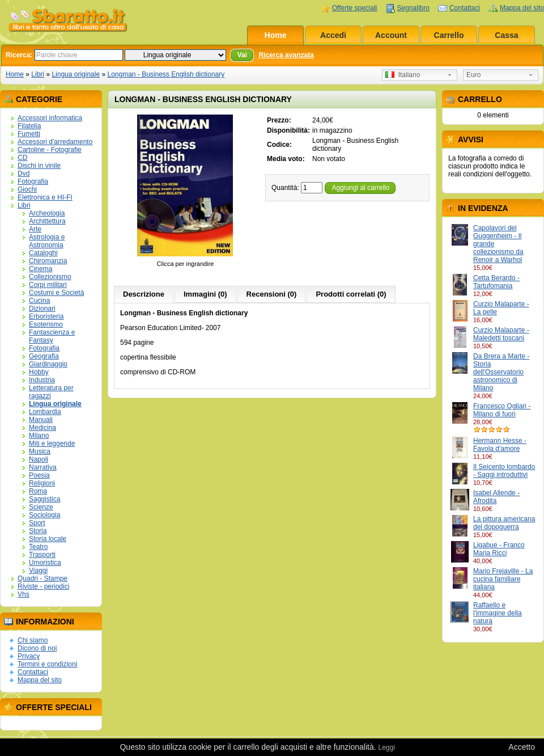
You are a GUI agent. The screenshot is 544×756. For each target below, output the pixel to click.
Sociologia (44, 515)
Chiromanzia (48, 261)
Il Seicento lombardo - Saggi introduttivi (504, 471)
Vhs (24, 594)
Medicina (42, 428)
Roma (38, 491)
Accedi (333, 35)
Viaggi (38, 571)
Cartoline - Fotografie (50, 150)
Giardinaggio (48, 364)
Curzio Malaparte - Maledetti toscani (501, 334)
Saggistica (44, 499)
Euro (473, 75)
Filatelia (29, 126)
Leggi (386, 747)
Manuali (41, 420)
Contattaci (465, 8)
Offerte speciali (355, 8)
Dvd (24, 174)
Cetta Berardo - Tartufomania (496, 282)
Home (276, 35)
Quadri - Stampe (42, 578)
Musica (40, 451)
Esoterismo (46, 324)
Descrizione (144, 294)
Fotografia (33, 181)
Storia (38, 531)
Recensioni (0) (272, 294)
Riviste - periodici (43, 586)
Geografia (44, 356)
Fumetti (29, 134)
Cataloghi (43, 253)
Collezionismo (50, 277)
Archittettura (47, 221)
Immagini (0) (205, 294)
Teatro (38, 547)
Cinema (41, 269)
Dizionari (42, 309)
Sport (37, 523)
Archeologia (47, 213)
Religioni (42, 483)
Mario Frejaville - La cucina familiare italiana (503, 579)
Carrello (449, 35)
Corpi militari (48, 285)
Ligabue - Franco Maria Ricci (499, 549)
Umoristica (45, 563)
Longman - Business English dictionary (166, 74)
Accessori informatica (50, 118)
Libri (38, 74)
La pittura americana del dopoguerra (504, 523)
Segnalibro (413, 8)
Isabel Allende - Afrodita (496, 497)
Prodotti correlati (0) (351, 294)
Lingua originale (76, 74)
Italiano (403, 75)
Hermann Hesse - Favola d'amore (500, 445)
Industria (42, 380)
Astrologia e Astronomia (47, 241)
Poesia (39, 475)
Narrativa (43, 467)
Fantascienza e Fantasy (52, 336)
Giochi (27, 189)
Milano (39, 436)
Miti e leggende (52, 444)
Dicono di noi (37, 648)
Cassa (506, 35)
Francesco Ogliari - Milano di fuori (502, 410)
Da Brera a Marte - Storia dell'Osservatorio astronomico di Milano (501, 372)
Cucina (39, 301)
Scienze (41, 507)
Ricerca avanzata (286, 55)
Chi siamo (33, 640)
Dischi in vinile (39, 166)
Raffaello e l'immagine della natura (498, 613)
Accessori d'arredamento (55, 142)
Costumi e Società (56, 293)
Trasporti (42, 555)
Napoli (39, 459)
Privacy (29, 656)
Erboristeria (46, 316)
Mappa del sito (522, 8)
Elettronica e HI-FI (45, 197)
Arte (35, 229)
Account (391, 35)
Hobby (39, 372)
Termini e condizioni (47, 664)
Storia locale (48, 539)
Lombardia (45, 412)
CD (22, 158)
